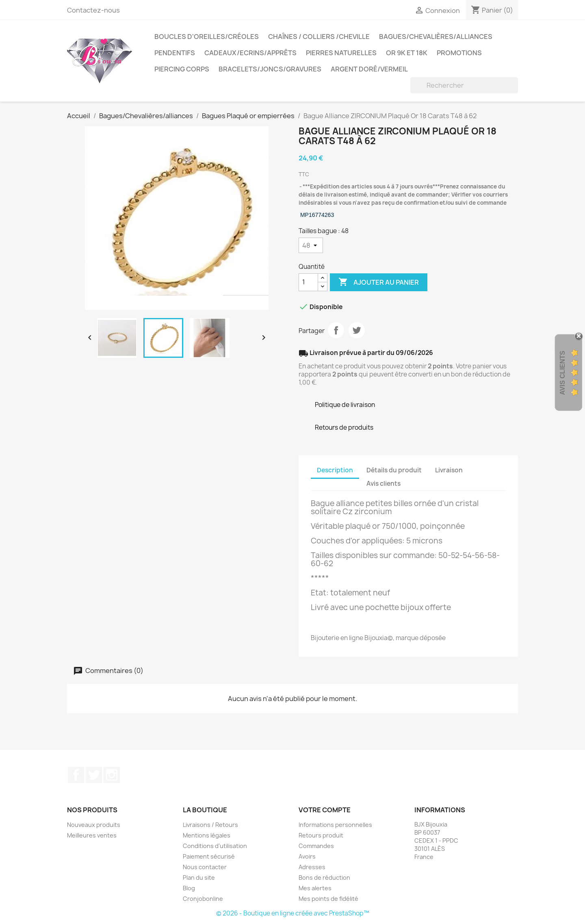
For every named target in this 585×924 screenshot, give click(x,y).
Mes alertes (315, 888)
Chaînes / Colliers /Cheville (319, 37)
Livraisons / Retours (210, 825)
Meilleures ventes (92, 835)
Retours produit (321, 835)
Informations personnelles (335, 825)
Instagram (112, 775)
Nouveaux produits (94, 825)
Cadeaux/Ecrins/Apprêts (250, 53)
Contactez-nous (93, 10)
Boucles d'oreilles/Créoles (207, 37)
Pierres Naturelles (341, 53)
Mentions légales (207, 835)
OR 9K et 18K (407, 53)
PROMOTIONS (459, 53)
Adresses (312, 867)
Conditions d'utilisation (215, 846)
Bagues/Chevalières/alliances (436, 37)
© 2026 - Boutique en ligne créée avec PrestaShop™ (293, 913)
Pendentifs (175, 53)
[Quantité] (308, 282)
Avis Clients (562, 373)
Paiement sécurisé (209, 856)
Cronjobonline (203, 899)
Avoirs (307, 856)
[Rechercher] (464, 85)
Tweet (357, 330)
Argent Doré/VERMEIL (369, 69)
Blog (189, 888)
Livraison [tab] (449, 470)
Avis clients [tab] (383, 484)
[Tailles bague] (311, 245)
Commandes (316, 846)
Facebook (76, 775)
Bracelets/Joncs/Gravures (270, 69)
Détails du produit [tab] (394, 470)
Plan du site (199, 877)
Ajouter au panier (379, 282)
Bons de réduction (324, 877)
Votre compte (325, 810)
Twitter (94, 775)
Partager (336, 330)
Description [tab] (335, 470)
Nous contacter (205, 867)
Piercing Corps (182, 69)
